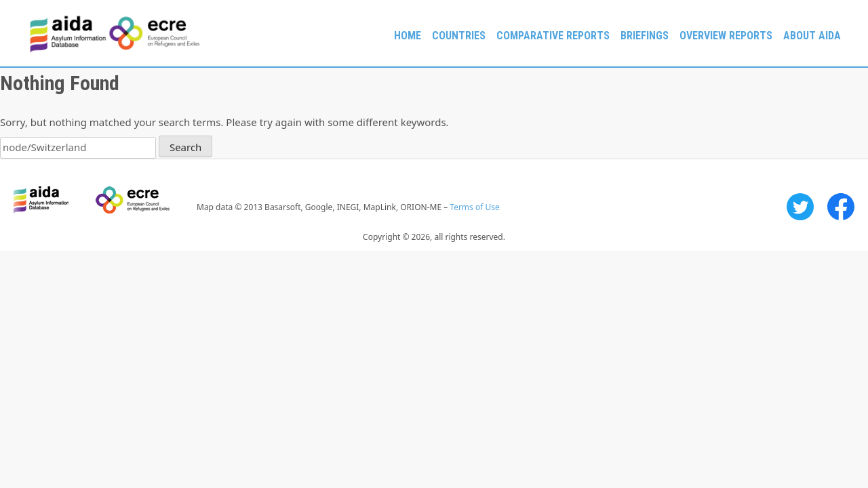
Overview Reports (726, 36)
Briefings (645, 36)
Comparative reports (553, 36)
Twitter (800, 207)
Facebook (841, 207)
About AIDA (812, 36)
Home (408, 36)
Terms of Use (474, 207)
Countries (459, 36)
